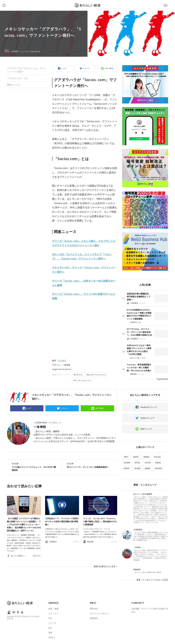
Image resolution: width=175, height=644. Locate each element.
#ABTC (136, 457)
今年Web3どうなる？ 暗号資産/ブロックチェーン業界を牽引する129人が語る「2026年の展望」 (139, 350)
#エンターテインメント (96, 375)
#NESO (158, 463)
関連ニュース (13, 85)
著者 (50, 633)
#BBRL (148, 468)
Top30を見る (162, 379)
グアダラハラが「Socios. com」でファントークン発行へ (26, 70)
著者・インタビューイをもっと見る (152, 580)
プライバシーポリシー (100, 613)
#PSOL (138, 463)
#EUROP (159, 468)
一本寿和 (40, 427)
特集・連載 (54, 609)
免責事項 (94, 618)
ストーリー (54, 613)
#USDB (137, 468)
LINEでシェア (146, 429)
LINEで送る (109, 68)
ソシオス (62, 361)
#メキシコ (78, 375)
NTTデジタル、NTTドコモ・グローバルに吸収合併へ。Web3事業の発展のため (139, 332)
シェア (64, 68)
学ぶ (50, 618)
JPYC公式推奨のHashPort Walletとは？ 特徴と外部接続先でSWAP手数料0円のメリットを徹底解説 (139, 314)
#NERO (147, 457)
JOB (50, 628)
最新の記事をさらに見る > (106, 566)
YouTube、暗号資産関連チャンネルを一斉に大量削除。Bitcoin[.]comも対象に (139, 368)
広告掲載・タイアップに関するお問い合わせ (150, 610)
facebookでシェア (149, 407)
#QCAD (157, 457)
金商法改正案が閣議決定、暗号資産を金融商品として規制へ (139, 297)
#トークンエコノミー (83, 380)
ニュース (24, 52)
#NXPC (127, 468)
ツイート (86, 68)
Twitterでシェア (147, 418)
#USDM (127, 463)
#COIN (148, 463)
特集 (140, 322)
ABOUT (52, 637)
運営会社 (94, 609)
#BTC (126, 457)
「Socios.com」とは (17, 78)
